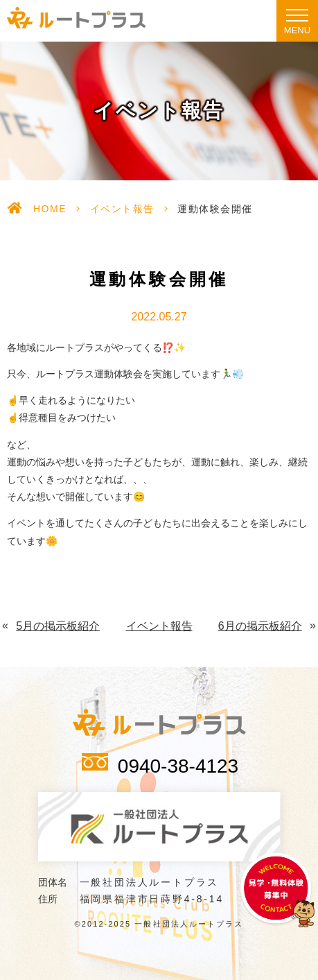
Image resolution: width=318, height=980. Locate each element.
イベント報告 (122, 209)
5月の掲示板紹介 (58, 626)
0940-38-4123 (178, 766)
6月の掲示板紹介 (260, 626)
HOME (50, 209)
